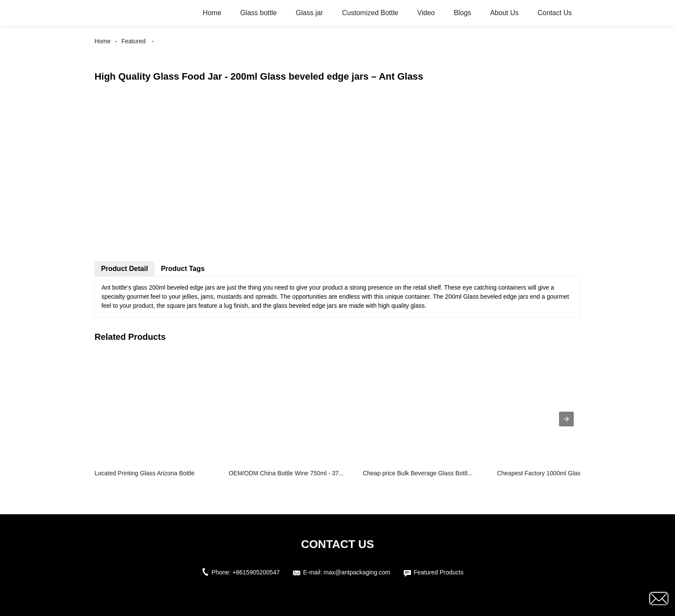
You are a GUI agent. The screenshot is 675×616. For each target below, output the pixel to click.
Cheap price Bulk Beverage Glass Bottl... (418, 473)
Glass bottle (258, 13)
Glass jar (310, 13)
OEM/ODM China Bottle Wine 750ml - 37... (286, 473)
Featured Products (439, 572)
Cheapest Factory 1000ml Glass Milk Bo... (553, 473)
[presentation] (566, 419)
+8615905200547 (256, 572)
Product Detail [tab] (124, 269)
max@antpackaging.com (357, 572)
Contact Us (554, 13)
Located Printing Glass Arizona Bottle (144, 473)
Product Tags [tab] (183, 269)
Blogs (463, 13)
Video (426, 13)
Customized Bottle (370, 13)
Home (212, 13)
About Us (505, 13)
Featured (133, 41)
